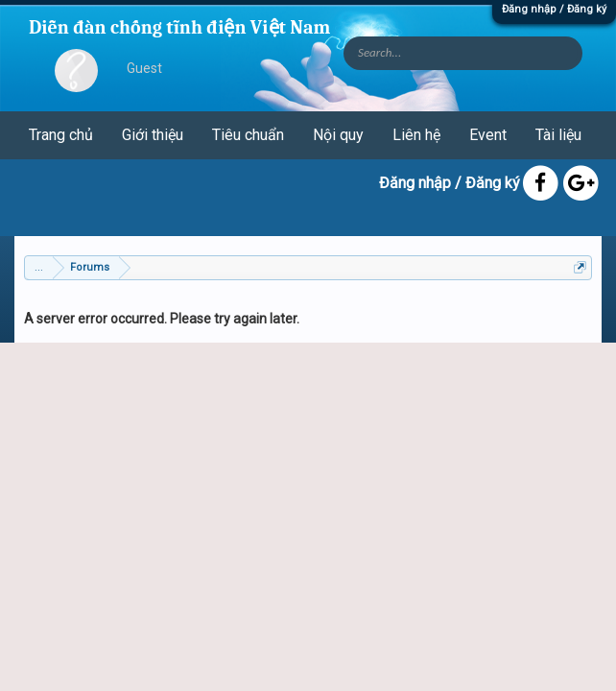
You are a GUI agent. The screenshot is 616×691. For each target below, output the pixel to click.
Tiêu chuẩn (248, 135)
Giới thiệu (153, 135)
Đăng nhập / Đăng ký (554, 9)
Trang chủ (61, 135)
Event (488, 135)
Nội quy (338, 135)
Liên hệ (416, 135)
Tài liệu (558, 135)
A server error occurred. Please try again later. (162, 319)
